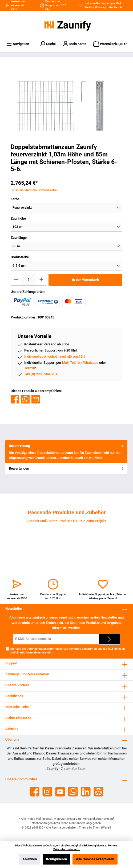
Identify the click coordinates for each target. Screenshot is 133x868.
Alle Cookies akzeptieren (95, 859)
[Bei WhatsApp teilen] (25, 399)
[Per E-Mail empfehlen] (36, 399)
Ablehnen (30, 859)
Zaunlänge (19, 238)
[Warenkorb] (110, 44)
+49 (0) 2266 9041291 (41, 374)
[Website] (98, 792)
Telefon (89, 7)
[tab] (66, 452)
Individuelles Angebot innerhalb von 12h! (55, 356)
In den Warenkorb (85, 280)
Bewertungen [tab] (67, 468)
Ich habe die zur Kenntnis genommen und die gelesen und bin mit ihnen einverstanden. (67, 651)
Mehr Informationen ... (66, 849)
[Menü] (18, 44)
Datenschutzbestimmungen (45, 649)
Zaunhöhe (18, 218)
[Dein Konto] (74, 44)
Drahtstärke (20, 257)
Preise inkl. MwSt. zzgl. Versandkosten (34, 190)
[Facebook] (35, 792)
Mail (118, 3)
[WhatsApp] (73, 792)
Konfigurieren (57, 859)
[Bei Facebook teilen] (15, 399)
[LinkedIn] (86, 792)
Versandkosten (93, 819)
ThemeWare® (102, 828)
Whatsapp (101, 7)
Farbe (15, 199)
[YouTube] (60, 792)
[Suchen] (48, 44)
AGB (111, 649)
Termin (118, 7)
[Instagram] (47, 792)
